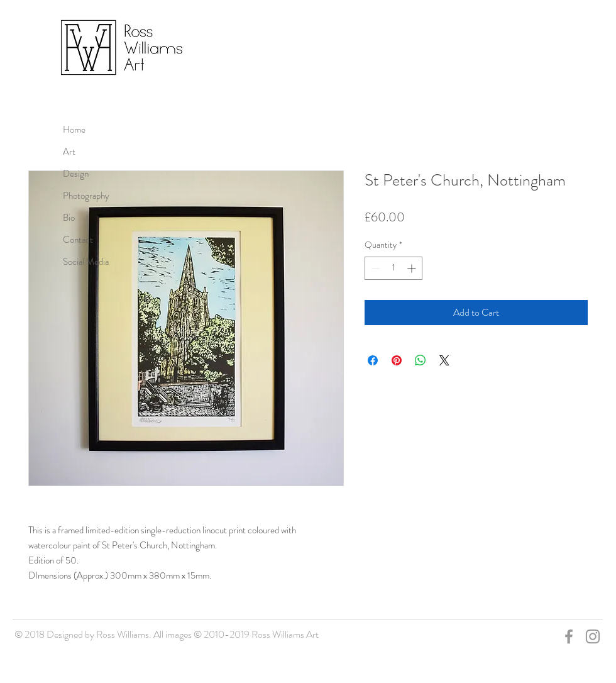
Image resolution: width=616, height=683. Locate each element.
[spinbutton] (393, 268)
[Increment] (413, 268)
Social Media (86, 262)
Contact (78, 240)
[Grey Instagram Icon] (593, 636)
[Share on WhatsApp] (421, 360)
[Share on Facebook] (373, 360)
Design (76, 174)
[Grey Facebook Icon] (569, 636)
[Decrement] (374, 268)
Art (69, 152)
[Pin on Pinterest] (397, 360)
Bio (69, 218)
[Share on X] (444, 360)
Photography (86, 196)
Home (74, 130)
